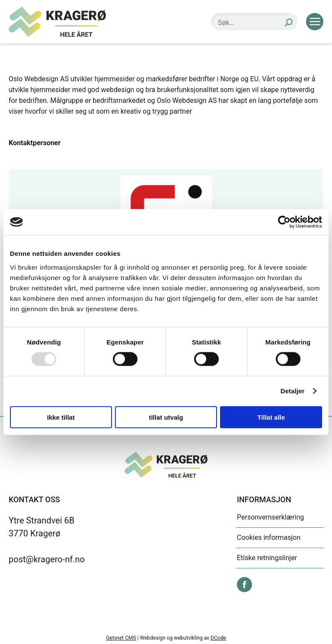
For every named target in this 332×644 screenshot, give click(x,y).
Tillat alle (271, 417)
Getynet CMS (121, 638)
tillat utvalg (166, 417)
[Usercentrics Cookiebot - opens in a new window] (284, 222)
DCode (218, 638)
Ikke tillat (61, 417)
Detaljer (293, 391)
